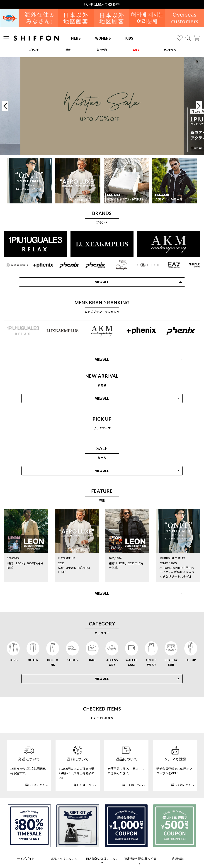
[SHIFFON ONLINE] (36, 38)
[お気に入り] (180, 38)
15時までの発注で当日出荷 (102, 4)
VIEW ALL (98, 281)
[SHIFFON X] (98, 855)
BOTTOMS (53, 643)
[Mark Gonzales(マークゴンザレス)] (117, 265)
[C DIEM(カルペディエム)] (142, 265)
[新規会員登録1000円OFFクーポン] (126, 807)
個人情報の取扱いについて (102, 842)
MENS (76, 38)
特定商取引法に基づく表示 (140, 842)
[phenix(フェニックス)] (66, 265)
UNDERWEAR (151, 643)
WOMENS (103, 38)
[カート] (197, 38)
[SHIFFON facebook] (117, 855)
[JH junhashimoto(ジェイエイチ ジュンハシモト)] (15, 265)
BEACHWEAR (171, 643)
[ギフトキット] (78, 807)
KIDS (129, 38)
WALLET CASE (132, 643)
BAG (92, 641)
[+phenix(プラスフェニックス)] (41, 265)
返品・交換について (64, 839)
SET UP (191, 641)
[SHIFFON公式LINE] (108, 855)
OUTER (33, 641)
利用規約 (178, 839)
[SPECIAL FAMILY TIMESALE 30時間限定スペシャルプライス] (29, 807)
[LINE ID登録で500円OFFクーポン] (175, 807)
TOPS (13, 641)
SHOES (72, 641)
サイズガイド (26, 839)
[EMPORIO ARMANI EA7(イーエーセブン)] (168, 265)
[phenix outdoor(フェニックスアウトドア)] (92, 265)
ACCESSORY (112, 643)
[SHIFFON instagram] (88, 855)
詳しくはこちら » (36, 766)
